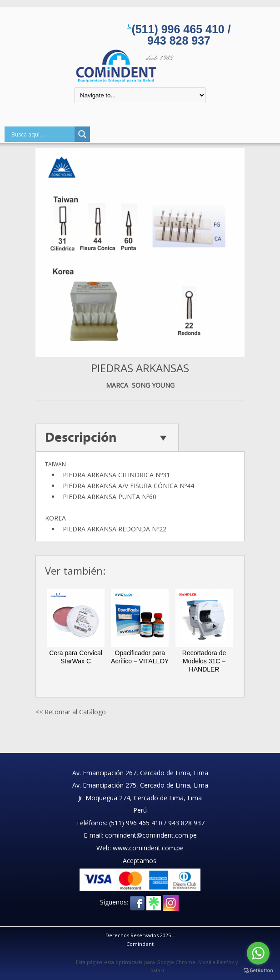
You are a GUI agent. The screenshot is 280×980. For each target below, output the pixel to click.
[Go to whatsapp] (258, 953)
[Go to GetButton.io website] (258, 971)
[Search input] (42, 134)
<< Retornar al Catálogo (71, 712)
